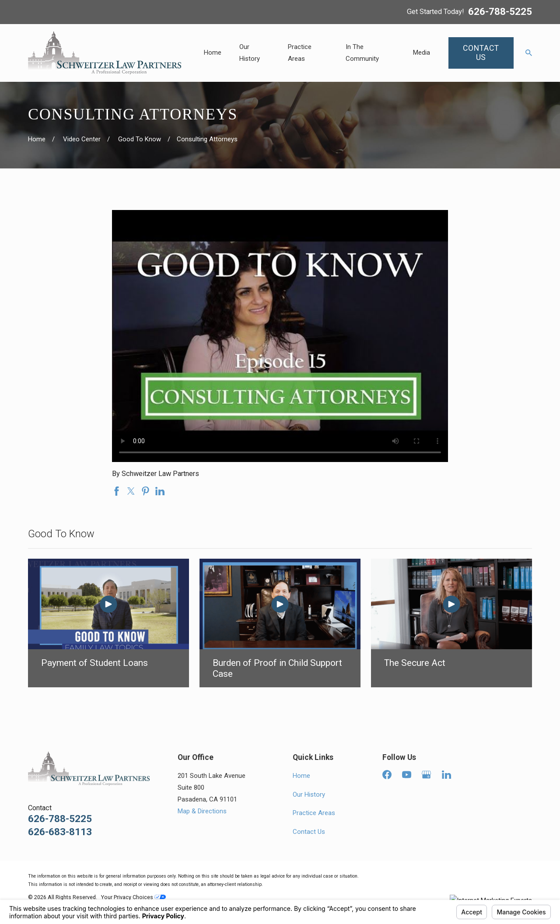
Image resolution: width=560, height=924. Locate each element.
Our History (309, 794)
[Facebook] (387, 775)
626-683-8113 (60, 832)
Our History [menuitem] (250, 53)
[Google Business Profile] (426, 775)
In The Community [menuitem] (362, 53)
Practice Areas (314, 813)
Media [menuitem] (422, 52)
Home (301, 776)
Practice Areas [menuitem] (300, 53)
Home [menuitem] (213, 52)
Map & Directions (202, 811)
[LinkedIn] (446, 775)
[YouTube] (407, 775)
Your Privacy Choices (133, 897)
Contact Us (309, 832)
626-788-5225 (500, 12)
